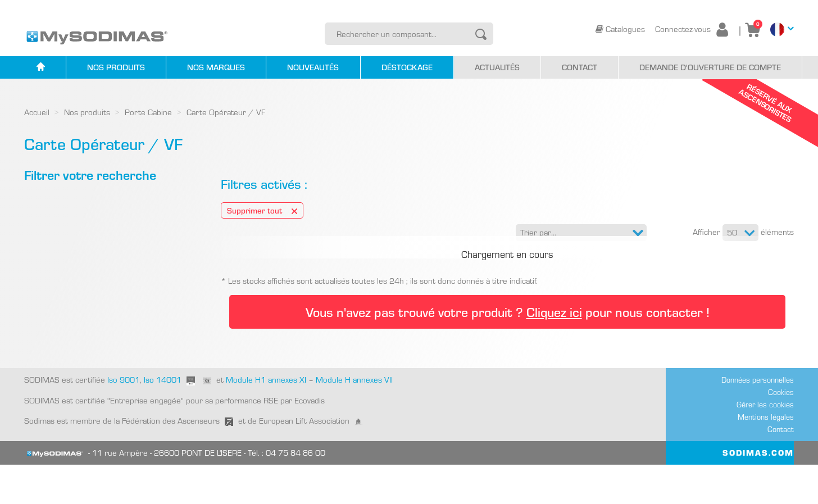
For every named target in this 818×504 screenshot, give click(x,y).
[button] (581, 233)
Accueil (37, 112)
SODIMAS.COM (758, 492)
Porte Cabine (148, 112)
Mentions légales (766, 457)
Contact (580, 67)
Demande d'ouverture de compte (710, 67)
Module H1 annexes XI (266, 419)
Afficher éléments (743, 233)
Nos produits (116, 67)
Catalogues (621, 29)
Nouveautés (313, 67)
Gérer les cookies (765, 444)
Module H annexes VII (354, 419)
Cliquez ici (554, 352)
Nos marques (216, 67)
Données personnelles (758, 420)
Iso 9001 (122, 419)
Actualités (497, 67)
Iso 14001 (163, 419)
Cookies (781, 432)
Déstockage (407, 67)
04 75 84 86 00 (296, 492)
